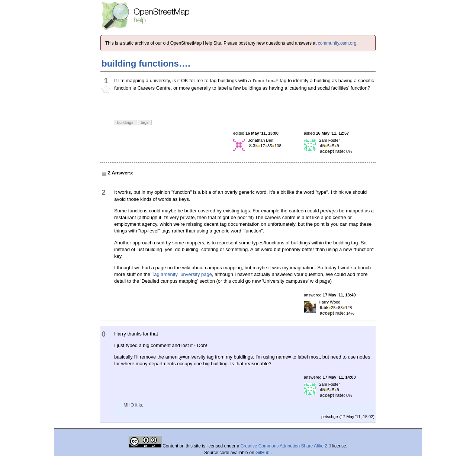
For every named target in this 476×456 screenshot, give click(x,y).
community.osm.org (337, 43)
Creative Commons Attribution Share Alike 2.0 (286, 446)
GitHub (263, 453)
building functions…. (146, 63)
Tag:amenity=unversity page (182, 274)
